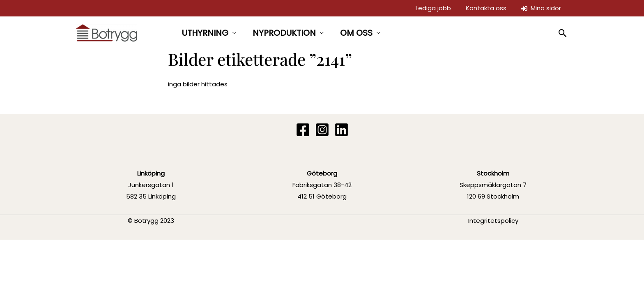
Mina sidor (541, 8)
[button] (563, 33)
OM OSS (356, 33)
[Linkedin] (342, 130)
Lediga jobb (433, 8)
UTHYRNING (205, 33)
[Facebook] (303, 130)
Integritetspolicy (493, 221)
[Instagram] (322, 130)
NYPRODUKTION (284, 33)
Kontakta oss (486, 8)
